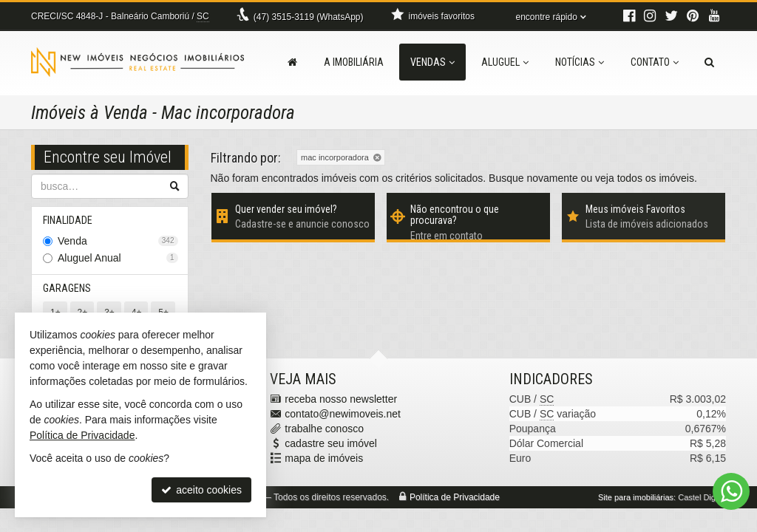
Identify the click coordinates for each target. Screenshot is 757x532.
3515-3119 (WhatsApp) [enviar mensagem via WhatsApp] (309, 17)
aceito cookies (201, 490)
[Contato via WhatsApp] (731, 491)
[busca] (709, 62)
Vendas (432, 62)
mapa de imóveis (324, 458)
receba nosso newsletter (341, 399)
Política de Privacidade (455, 497)
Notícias (580, 62)
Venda (118, 241)
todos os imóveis (656, 178)
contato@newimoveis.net (343, 414)
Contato (655, 62)
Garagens (67, 288)
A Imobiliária (354, 62)
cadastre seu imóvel (331, 443)
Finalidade (68, 220)
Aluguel (505, 62)
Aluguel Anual (118, 258)
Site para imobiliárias (636, 497)
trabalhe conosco (324, 429)
